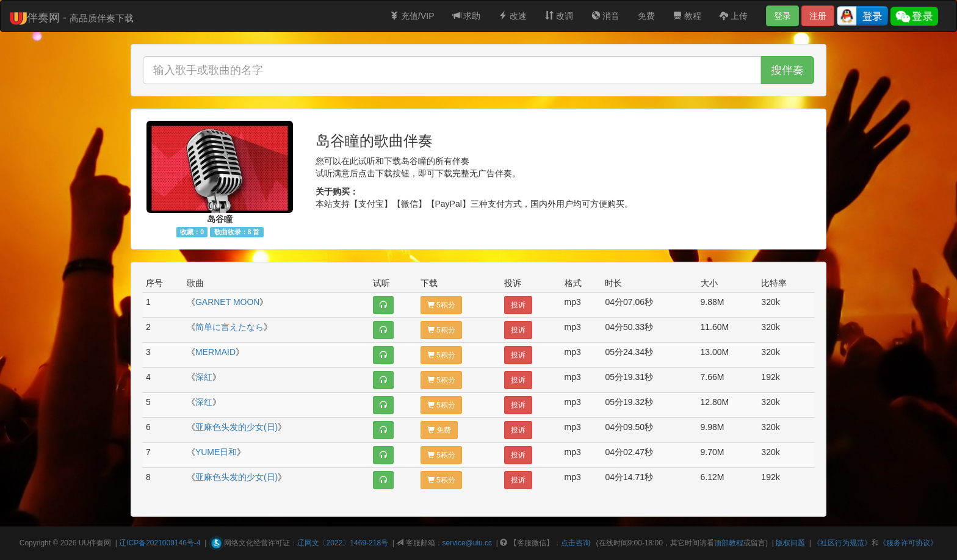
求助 (467, 16)
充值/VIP (412, 16)
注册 (818, 16)
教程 (687, 16)
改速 (513, 16)
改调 (559, 16)
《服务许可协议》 (908, 543)
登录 (782, 16)
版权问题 (790, 543)
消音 (605, 16)
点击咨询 (576, 543)
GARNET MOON (228, 302)
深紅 (204, 377)
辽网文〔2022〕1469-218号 (343, 543)
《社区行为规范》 (842, 543)
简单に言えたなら (229, 327)
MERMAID (215, 352)
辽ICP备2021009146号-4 (160, 543)
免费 (646, 16)
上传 (734, 16)
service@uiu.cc (468, 543)
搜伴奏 (787, 70)
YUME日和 (216, 452)
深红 (204, 402)
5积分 (441, 305)
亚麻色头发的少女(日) (237, 427)
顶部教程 (729, 543)
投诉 (518, 305)
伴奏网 (100, 543)
